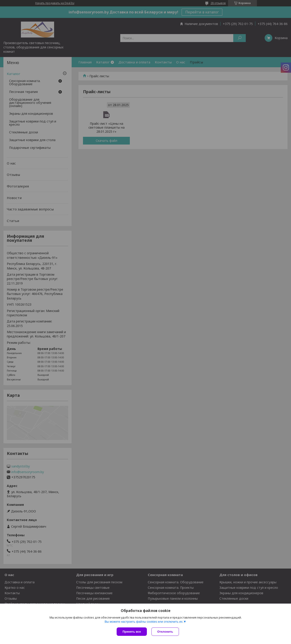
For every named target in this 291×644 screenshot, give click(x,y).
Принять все (132, 632)
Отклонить (165, 632)
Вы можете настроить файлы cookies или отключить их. (144, 622)
